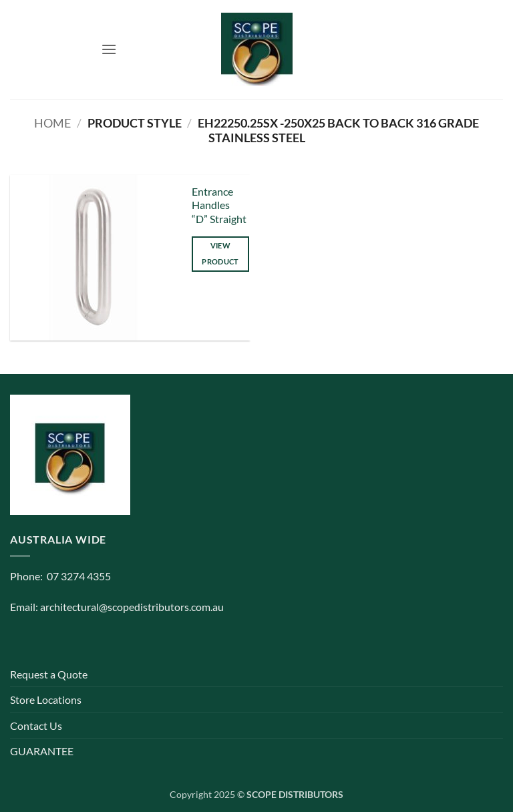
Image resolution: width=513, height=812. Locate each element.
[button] (109, 49)
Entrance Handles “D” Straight (219, 205)
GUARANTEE (42, 751)
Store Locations (46, 699)
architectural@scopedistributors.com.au (132, 607)
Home (52, 123)
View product (220, 254)
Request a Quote (49, 674)
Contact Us (36, 726)
